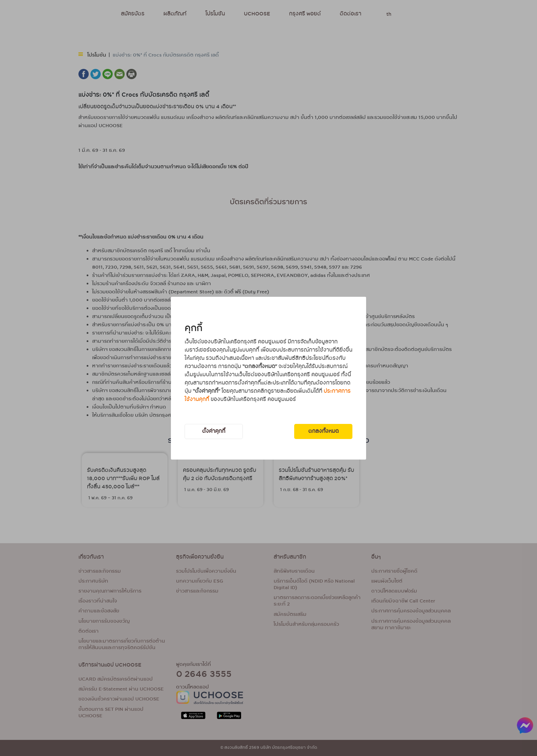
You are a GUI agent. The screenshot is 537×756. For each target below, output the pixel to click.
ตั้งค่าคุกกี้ (214, 431)
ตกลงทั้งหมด (323, 431)
